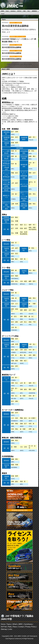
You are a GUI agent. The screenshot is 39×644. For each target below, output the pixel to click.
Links (10, 629)
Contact (21, 627)
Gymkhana (28, 624)
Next (30, 64)
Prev (9, 64)
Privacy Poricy (31, 627)
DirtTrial (4, 627)
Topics (9, 624)
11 (27, 64)
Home (3, 624)
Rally (10, 627)
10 (25, 64)
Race (15, 627)
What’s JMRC (18, 624)
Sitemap (4, 629)
